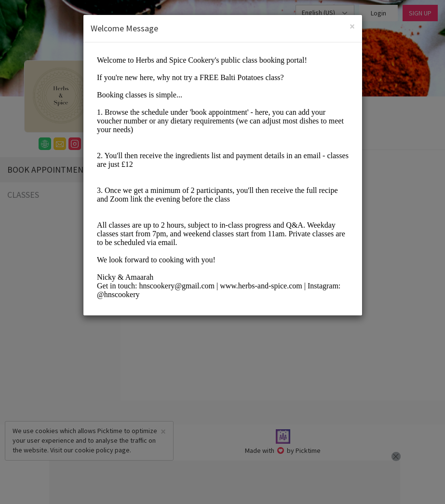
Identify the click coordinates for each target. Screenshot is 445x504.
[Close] (352, 26)
